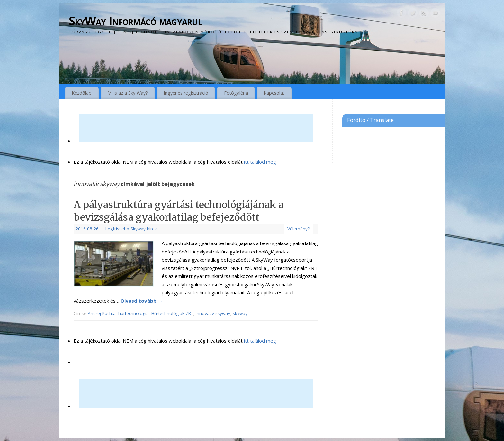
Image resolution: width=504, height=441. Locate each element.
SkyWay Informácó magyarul (135, 21)
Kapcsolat (274, 93)
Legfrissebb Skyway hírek (131, 229)
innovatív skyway (213, 313)
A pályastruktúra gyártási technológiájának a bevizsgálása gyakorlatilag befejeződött (179, 211)
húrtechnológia (134, 313)
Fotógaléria (236, 93)
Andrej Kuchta (102, 313)
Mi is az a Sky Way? (128, 93)
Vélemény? (298, 229)
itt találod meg (259, 162)
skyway (240, 313)
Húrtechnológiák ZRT (172, 313)
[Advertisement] (196, 128)
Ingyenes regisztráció (186, 93)
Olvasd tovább (142, 301)
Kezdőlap (82, 93)
